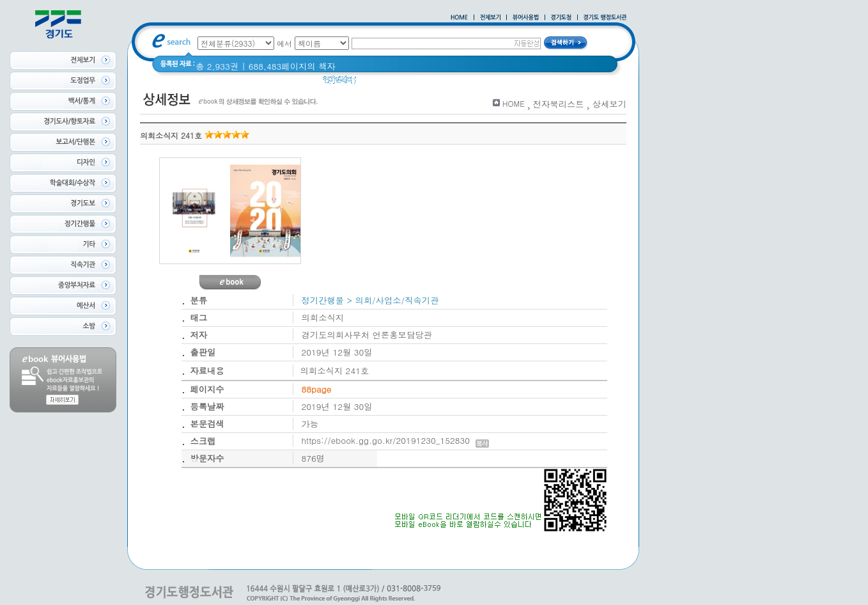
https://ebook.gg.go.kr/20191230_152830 (395, 440)
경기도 (377, 83)
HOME (514, 103)
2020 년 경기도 (430, 83)
